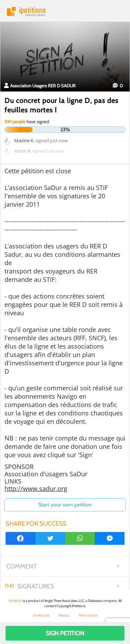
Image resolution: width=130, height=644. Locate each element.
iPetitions (65, 11)
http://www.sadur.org (36, 488)
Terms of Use (88, 615)
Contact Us (41, 615)
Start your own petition (65, 505)
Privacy (64, 615)
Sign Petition (65, 633)
